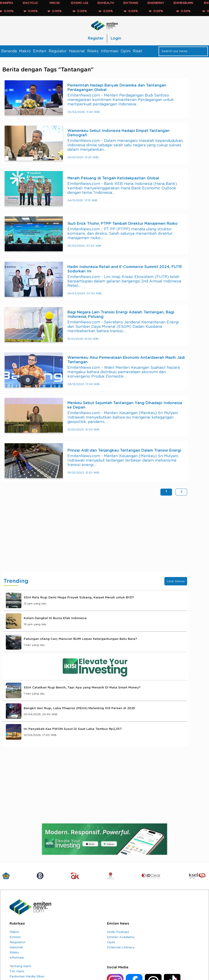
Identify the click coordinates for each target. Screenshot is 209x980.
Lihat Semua (176, 581)
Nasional (77, 51)
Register (96, 38)
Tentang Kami (20, 966)
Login (116, 38)
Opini (126, 51)
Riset (137, 51)
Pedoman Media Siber (27, 977)
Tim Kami (17, 971)
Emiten (40, 51)
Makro (25, 51)
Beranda (9, 51)
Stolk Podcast (118, 932)
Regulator (58, 51)
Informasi (110, 51)
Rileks (93, 51)
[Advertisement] (95, 535)
